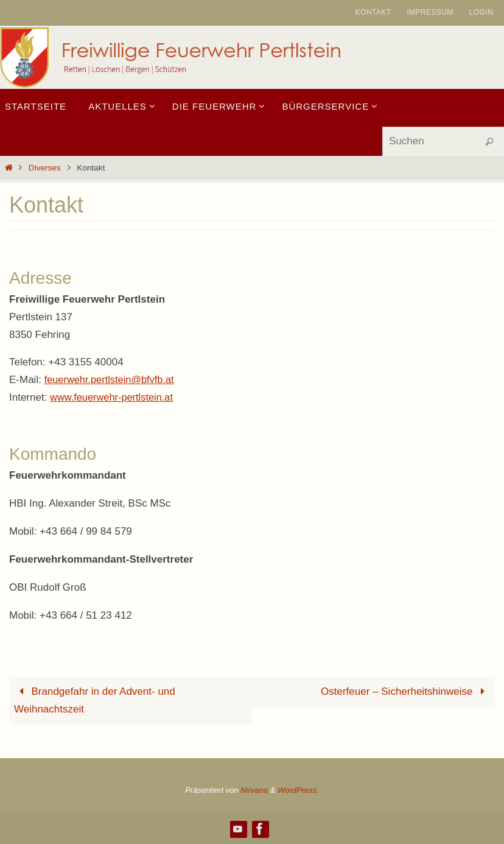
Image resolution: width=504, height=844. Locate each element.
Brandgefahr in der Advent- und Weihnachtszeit (95, 700)
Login (481, 12)
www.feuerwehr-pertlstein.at (114, 397)
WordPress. (298, 790)
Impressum (430, 12)
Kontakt (373, 12)
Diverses (45, 168)
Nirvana (254, 790)
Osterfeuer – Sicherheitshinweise (405, 691)
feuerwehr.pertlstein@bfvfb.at (112, 380)
